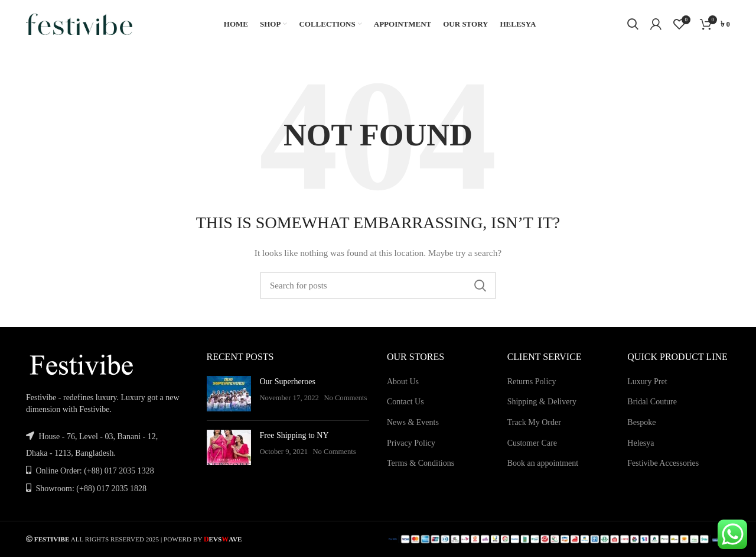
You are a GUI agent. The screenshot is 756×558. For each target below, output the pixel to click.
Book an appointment (543, 468)
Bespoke (641, 428)
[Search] (633, 27)
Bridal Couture (652, 407)
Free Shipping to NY (294, 440)
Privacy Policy (411, 448)
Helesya (641, 448)
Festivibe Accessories (663, 468)
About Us (403, 386)
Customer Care (532, 448)
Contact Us (405, 407)
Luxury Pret (647, 386)
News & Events (413, 428)
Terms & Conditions (421, 468)
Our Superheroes (288, 386)
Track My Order (534, 428)
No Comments (345, 403)
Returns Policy (532, 386)
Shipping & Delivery (542, 407)
